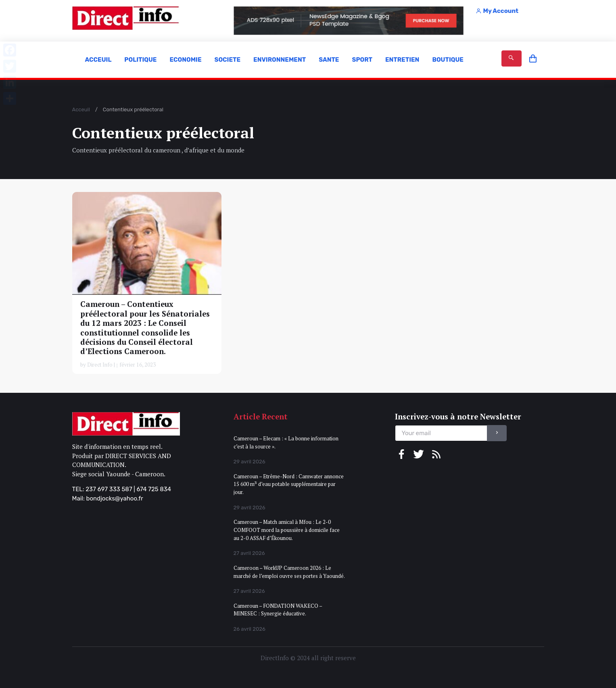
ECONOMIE (185, 60)
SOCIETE (227, 60)
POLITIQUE (140, 60)
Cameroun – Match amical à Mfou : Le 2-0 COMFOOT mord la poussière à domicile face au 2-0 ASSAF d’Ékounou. (287, 530)
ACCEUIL (98, 60)
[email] (441, 433)
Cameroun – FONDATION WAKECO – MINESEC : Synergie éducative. (278, 610)
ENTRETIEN (402, 60)
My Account (497, 11)
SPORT (362, 60)
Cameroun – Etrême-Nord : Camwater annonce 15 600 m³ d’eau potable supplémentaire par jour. (289, 484)
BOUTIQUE (448, 60)
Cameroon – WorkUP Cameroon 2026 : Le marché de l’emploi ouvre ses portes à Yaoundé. (289, 572)
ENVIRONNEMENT (280, 60)
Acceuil (81, 109)
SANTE (329, 60)
